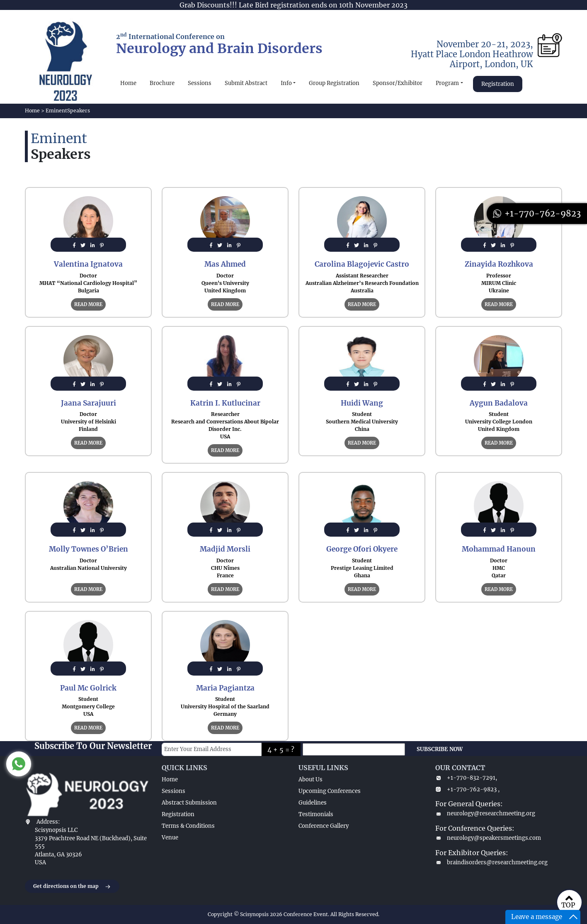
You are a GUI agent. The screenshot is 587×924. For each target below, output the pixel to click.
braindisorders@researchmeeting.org (491, 862)
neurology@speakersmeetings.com (488, 838)
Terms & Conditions (188, 826)
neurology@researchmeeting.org (485, 813)
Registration (498, 84)
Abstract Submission (189, 803)
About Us (310, 779)
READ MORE (88, 304)
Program (447, 83)
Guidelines (313, 803)
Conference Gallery (324, 826)
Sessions (200, 83)
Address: (48, 822)
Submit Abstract (246, 83)
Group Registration (334, 83)
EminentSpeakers (68, 111)
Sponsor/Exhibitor (398, 83)
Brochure (162, 83)
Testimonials (316, 814)
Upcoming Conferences (330, 791)
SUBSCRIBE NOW (440, 749)
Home (128, 83)
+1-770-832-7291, (466, 778)
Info (286, 83)
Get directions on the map (72, 887)
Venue (170, 838)
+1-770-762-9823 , (467, 789)
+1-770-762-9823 (537, 213)
